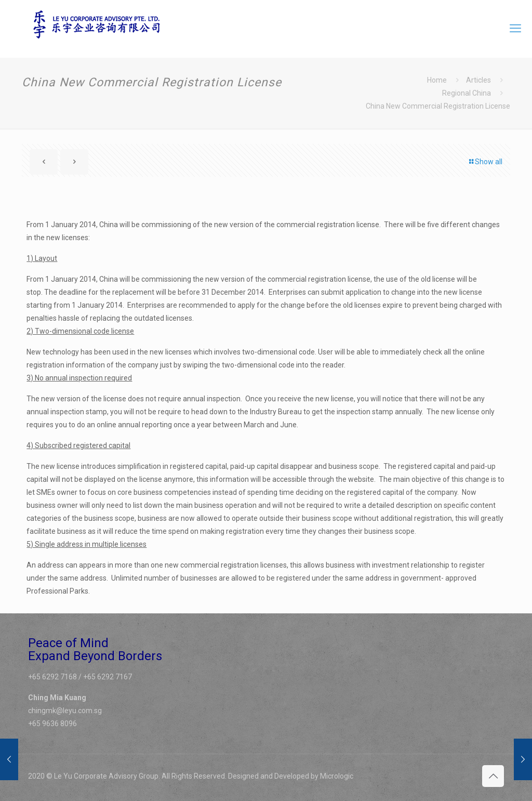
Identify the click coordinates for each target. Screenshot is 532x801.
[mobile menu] (515, 29)
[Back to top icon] (493, 776)
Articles (478, 80)
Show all (485, 162)
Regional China (467, 93)
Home (437, 80)
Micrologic (337, 776)
